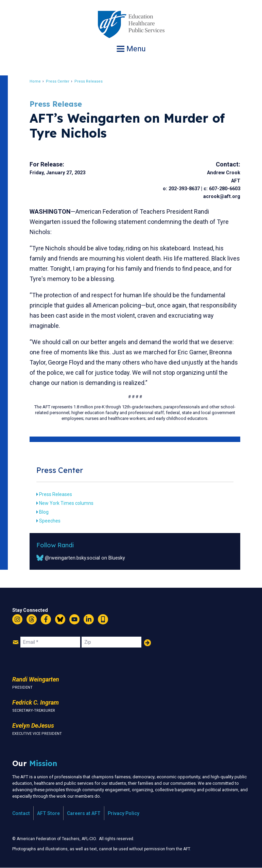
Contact (21, 813)
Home (36, 81)
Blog (44, 512)
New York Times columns (67, 503)
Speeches (50, 521)
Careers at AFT (84, 813)
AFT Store (48, 813)
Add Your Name (147, 643)
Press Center (58, 81)
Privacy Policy (124, 813)
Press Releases (89, 81)
